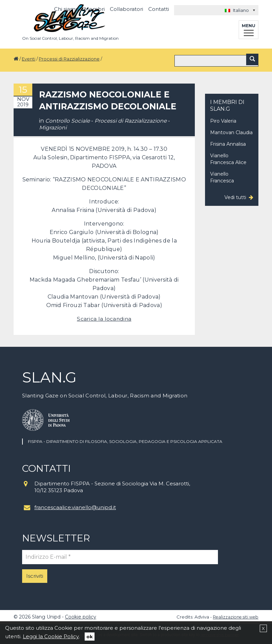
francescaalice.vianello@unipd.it (75, 506)
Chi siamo (66, 9)
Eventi (29, 59)
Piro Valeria (223, 120)
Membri (94, 9)
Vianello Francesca (222, 176)
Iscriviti (35, 575)
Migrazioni (53, 126)
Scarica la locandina (104, 317)
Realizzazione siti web (234, 615)
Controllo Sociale (68, 119)
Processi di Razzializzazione (69, 59)
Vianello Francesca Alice (228, 158)
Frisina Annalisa (228, 143)
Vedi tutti (235, 196)
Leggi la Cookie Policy (51, 636)
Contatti (159, 9)
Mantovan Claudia (231, 131)
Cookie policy (81, 615)
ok (90, 637)
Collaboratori (126, 9)
